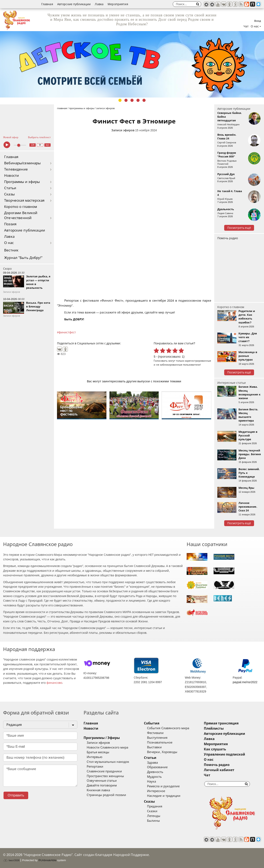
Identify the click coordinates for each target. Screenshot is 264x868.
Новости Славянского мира (107, 747)
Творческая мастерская (24, 201)
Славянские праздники (104, 771)
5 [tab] (144, 100)
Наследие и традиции (164, 796)
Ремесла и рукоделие (163, 786)
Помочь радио (228, 238)
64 (40, 145)
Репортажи (95, 767)
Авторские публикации (74, 4)
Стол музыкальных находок (108, 762)
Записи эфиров (123, 130)
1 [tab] (120, 100)
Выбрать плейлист (39, 137)
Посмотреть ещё (239, 228)
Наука (151, 781)
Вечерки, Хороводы (162, 752)
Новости (12, 176)
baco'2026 (11, 860)
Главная (47, 4)
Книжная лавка (98, 790)
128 (33, 145)
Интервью (94, 757)
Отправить (16, 795)
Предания (155, 806)
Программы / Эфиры (102, 738)
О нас (9, 243)
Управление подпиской (224, 754)
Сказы (9, 194)
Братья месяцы (98, 752)
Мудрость (154, 777)
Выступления (157, 738)
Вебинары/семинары (23, 163)
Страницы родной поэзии (106, 795)
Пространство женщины (105, 776)
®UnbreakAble (47, 860)
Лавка (99, 4)
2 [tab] (126, 100)
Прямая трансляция (221, 723)
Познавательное (160, 742)
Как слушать (215, 749)
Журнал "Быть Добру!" (23, 258)
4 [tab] (138, 100)
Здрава (152, 763)
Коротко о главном (21, 207)
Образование (157, 767)
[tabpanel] (132, 64)
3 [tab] (132, 100)
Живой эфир (11, 137)
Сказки (152, 811)
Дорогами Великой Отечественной (21, 215)
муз (48, 145)
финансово (54, 683)
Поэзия (10, 224)
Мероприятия (118, 4)
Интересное (156, 791)
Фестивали (155, 733)
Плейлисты (214, 728)
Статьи (10, 188)
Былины (153, 821)
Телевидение (16, 169)
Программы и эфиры (22, 182)
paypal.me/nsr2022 (245, 682)
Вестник (11, 250)
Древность (155, 772)
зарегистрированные (198, 361)
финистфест (67, 332)
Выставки (154, 747)
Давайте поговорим (102, 785)
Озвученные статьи (102, 781)
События (152, 723)
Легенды (154, 816)
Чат (246, 26)
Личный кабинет (219, 770)
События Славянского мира (168, 728)
